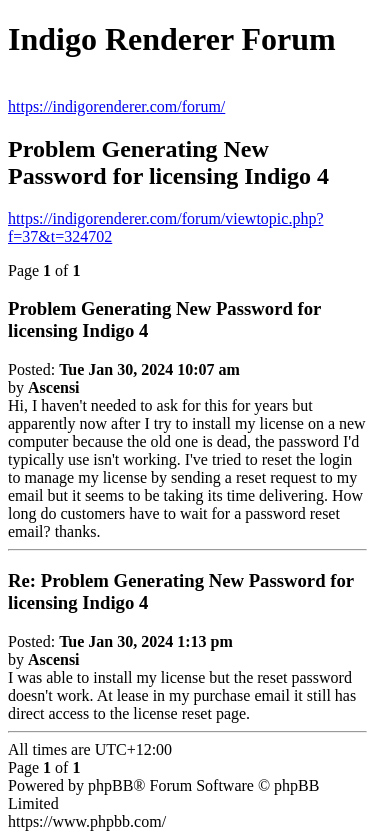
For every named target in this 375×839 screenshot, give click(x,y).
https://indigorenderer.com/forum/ (116, 106)
